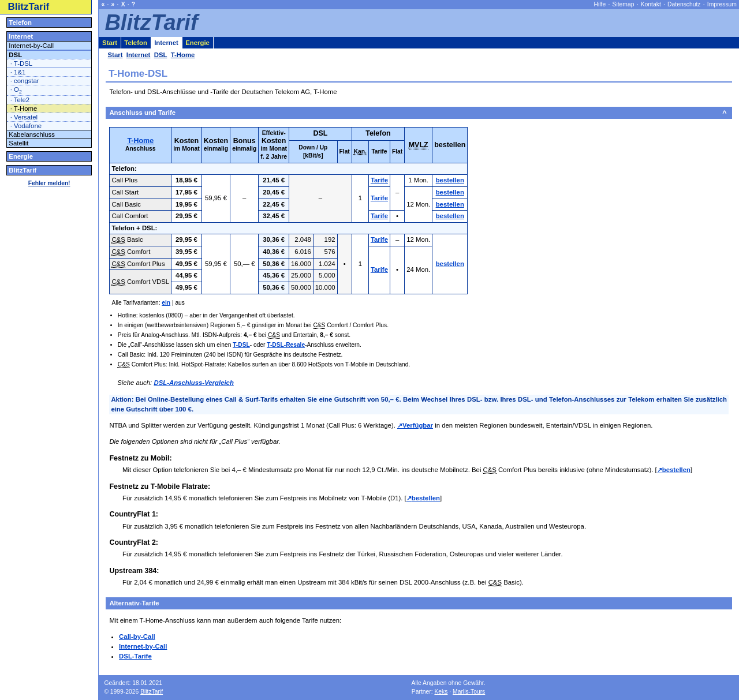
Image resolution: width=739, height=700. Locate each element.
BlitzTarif (29, 7)
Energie (21, 156)
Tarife (379, 180)
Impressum (722, 4)
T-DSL (241, 345)
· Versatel (24, 117)
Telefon (20, 23)
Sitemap (624, 4)
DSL (15, 55)
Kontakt (651, 4)
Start (110, 43)
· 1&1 (18, 72)
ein (166, 303)
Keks (441, 692)
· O (16, 90)
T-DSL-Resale (286, 345)
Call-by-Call (137, 637)
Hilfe (600, 4)
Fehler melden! (49, 183)
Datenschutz (684, 4)
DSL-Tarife (135, 656)
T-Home (140, 141)
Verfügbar (418, 425)
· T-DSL (21, 63)
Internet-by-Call (143, 646)
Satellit (18, 143)
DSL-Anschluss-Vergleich (193, 383)
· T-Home (24, 108)
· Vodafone (26, 126)
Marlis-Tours (469, 692)
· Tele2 (20, 100)
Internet (21, 36)
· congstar (25, 81)
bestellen (450, 180)
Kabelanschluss (32, 134)
